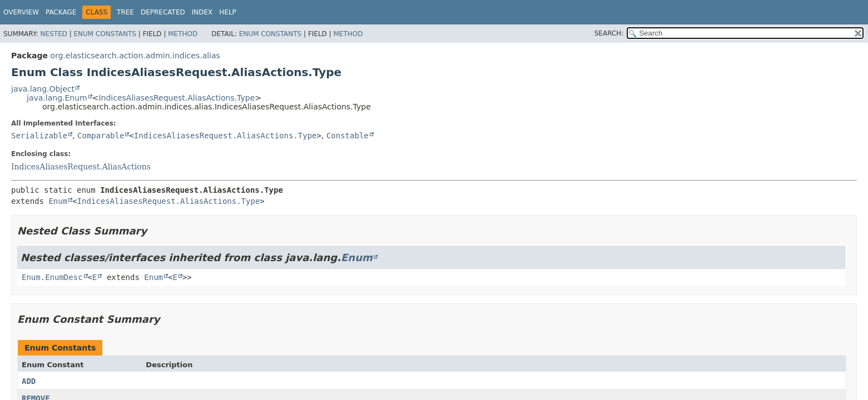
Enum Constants (105, 34)
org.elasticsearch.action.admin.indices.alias (135, 56)
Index (202, 12)
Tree (125, 12)
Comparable (101, 136)
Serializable (39, 136)
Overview (21, 12)
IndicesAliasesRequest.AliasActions (81, 167)
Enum (58, 201)
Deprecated (163, 12)
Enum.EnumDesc (52, 277)
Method (183, 34)
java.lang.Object (43, 89)
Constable (348, 136)
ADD (29, 381)
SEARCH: (609, 33)
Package (61, 12)
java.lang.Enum (57, 98)
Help (228, 12)
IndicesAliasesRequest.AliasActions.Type (177, 98)
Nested (53, 34)
